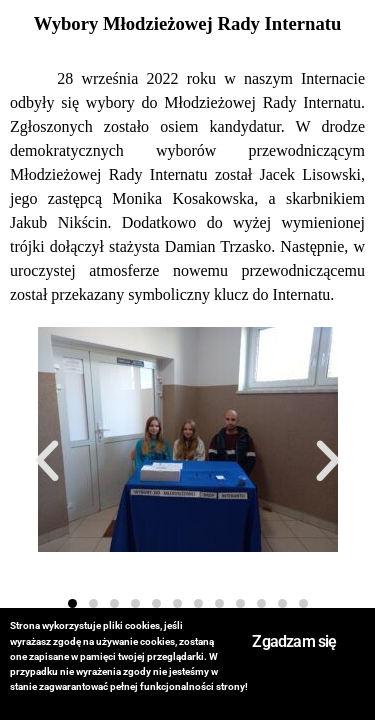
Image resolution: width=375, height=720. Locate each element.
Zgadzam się (294, 641)
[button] (47, 461)
